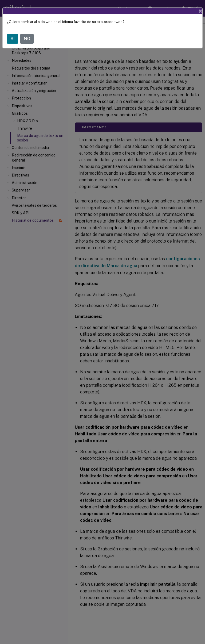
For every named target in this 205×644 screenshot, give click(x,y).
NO (27, 39)
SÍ (13, 39)
